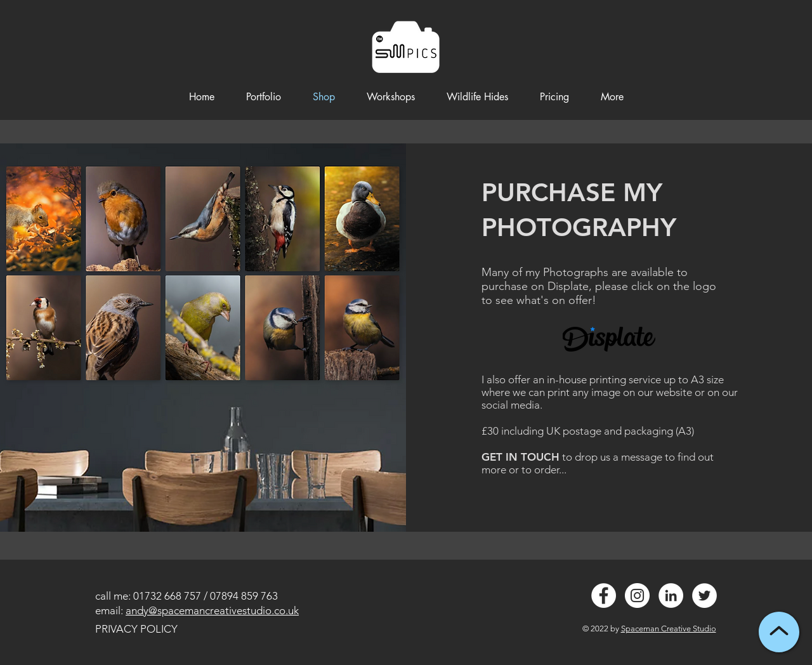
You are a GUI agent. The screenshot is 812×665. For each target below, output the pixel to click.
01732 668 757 (167, 596)
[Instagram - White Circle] (637, 596)
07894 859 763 (244, 596)
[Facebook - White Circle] (604, 596)
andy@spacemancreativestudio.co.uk (212, 610)
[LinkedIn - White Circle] (671, 596)
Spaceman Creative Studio (669, 629)
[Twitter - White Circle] (704, 596)
